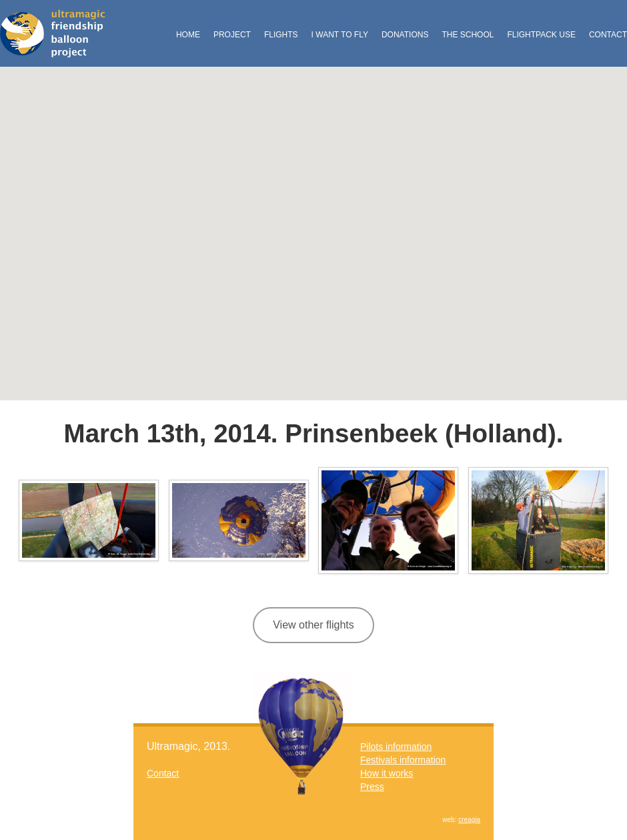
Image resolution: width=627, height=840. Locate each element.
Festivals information (403, 760)
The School (468, 35)
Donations (405, 35)
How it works (387, 773)
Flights (281, 35)
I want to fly (340, 35)
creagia (469, 820)
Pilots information (396, 747)
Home (188, 35)
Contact (608, 35)
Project (232, 35)
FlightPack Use (541, 35)
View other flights (313, 625)
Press (372, 787)
